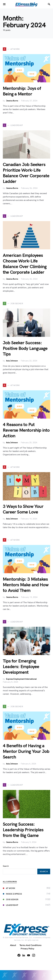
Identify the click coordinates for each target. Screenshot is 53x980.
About (13, 945)
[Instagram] (34, 955)
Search (6, 866)
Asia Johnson (12, 361)
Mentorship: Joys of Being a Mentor (22, 91)
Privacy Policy (27, 949)
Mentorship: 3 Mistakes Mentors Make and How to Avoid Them (26, 585)
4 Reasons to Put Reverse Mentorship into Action (26, 430)
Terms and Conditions (30, 945)
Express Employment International (21, 679)
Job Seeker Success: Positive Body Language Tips (25, 349)
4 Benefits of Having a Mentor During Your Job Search (26, 752)
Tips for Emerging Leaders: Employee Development (21, 667)
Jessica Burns (12, 101)
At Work (9, 888)
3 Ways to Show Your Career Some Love (23, 509)
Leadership (11, 905)
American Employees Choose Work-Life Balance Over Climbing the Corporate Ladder (25, 264)
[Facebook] (19, 955)
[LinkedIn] (24, 955)
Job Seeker (11, 900)
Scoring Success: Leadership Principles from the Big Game (23, 830)
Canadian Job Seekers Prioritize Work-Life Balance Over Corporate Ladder (26, 173)
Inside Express (12, 894)
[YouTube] (29, 955)
